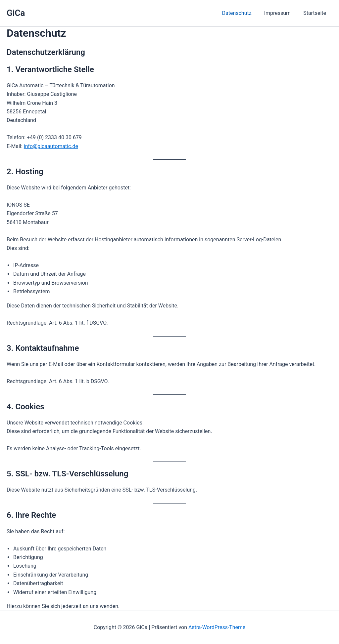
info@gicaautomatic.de (51, 146)
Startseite (316, 13)
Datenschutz (242, 13)
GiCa (16, 13)
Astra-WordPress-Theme (217, 627)
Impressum (281, 13)
